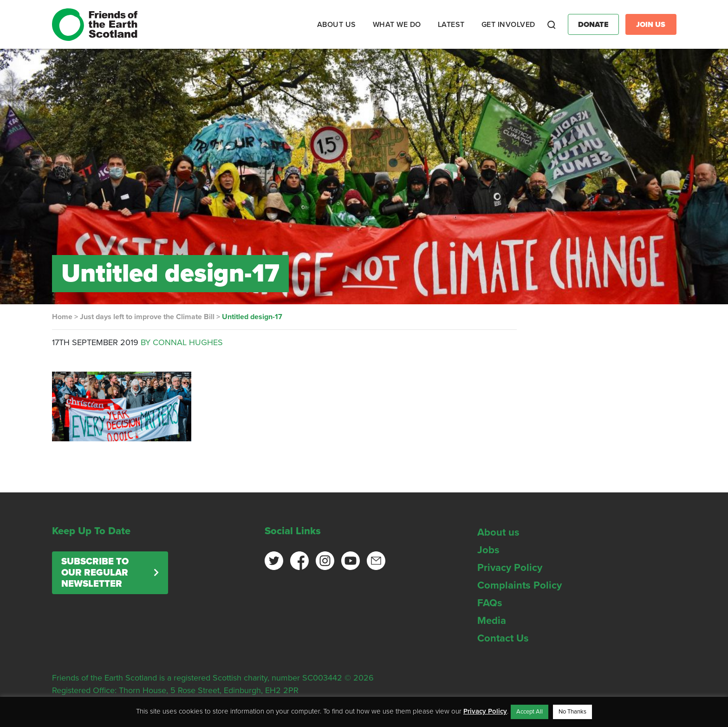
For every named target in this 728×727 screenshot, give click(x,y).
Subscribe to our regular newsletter (95, 573)
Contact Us (503, 638)
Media (492, 621)
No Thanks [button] (572, 712)
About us (498, 532)
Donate (593, 25)
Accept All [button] (530, 712)
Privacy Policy (510, 568)
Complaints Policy (520, 585)
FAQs (490, 603)
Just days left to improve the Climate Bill (147, 317)
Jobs (488, 550)
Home (62, 317)
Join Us (651, 25)
